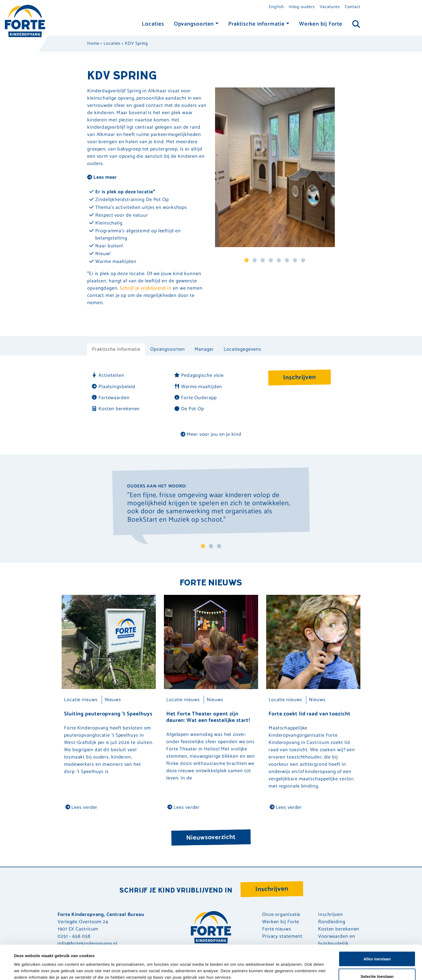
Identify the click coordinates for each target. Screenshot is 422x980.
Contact (353, 7)
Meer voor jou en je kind (211, 434)
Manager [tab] (204, 349)
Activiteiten (108, 376)
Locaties (153, 24)
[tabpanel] (275, 167)
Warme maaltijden (198, 387)
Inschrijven (300, 377)
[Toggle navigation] (356, 24)
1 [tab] (247, 261)
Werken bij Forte (321, 24)
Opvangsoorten (194, 24)
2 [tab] (255, 261)
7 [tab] (295, 261)
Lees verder (82, 807)
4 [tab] (271, 261)
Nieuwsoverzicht (211, 837)
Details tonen (234, 966)
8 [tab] (303, 261)
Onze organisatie (281, 915)
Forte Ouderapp (195, 398)
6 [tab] (287, 261)
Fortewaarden (110, 398)
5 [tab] (279, 261)
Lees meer (102, 177)
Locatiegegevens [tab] (242, 349)
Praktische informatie (256, 24)
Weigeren (377, 966)
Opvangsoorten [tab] (168, 349)
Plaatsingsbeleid (113, 387)
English (276, 7)
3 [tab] (263, 261)
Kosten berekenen (115, 409)
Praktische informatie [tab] (116, 349)
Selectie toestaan (377, 948)
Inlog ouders (302, 7)
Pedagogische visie (199, 376)
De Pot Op (189, 409)
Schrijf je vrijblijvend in (146, 288)
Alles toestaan (377, 930)
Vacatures (330, 7)
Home (93, 43)
